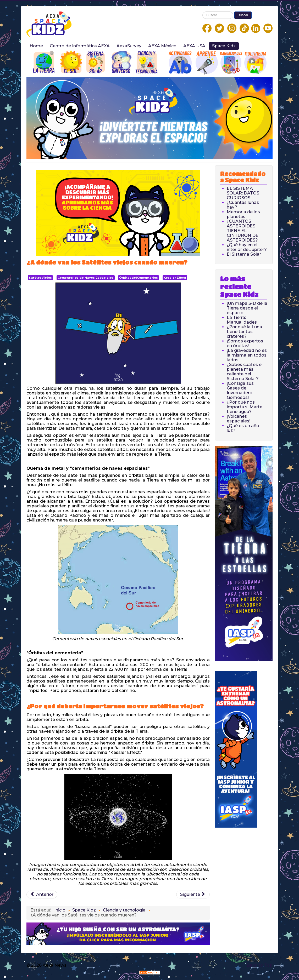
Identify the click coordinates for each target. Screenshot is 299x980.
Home (36, 46)
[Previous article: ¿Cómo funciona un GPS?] (42, 895)
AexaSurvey (129, 46)
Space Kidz (224, 46)
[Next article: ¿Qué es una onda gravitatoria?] (193, 895)
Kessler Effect (175, 278)
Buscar (243, 15)
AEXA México (162, 46)
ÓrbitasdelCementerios (139, 278)
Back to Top (260, 965)
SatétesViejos (40, 278)
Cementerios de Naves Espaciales (86, 278)
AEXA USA (194, 46)
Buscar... (203, 12)
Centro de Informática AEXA (80, 46)
